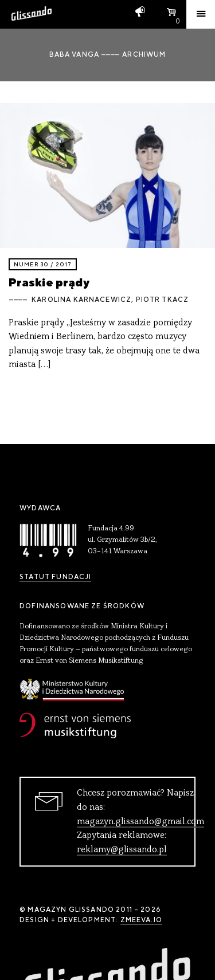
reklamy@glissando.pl (122, 850)
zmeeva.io (141, 920)
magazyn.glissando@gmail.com (140, 822)
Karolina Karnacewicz (81, 300)
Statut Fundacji (55, 577)
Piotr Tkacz (163, 300)
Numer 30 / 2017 (43, 264)
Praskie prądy (49, 282)
